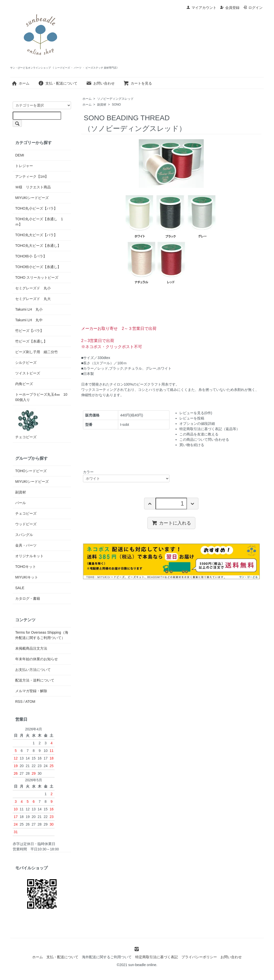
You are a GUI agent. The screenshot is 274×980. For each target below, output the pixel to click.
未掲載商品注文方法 (31, 648)
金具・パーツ (26, 545)
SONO (116, 105)
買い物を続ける (192, 445)
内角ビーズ (24, 384)
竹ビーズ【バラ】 (29, 331)
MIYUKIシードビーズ (32, 198)
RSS (19, 702)
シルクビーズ (26, 363)
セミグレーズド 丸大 (33, 299)
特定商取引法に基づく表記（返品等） (210, 429)
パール (21, 503)
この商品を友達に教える (199, 434)
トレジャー (24, 166)
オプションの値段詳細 (197, 424)
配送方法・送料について (35, 680)
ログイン (253, 8)
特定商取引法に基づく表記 (157, 957)
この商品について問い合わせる (204, 439)
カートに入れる (171, 523)
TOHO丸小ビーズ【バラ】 (36, 208)
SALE (20, 588)
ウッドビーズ (26, 524)
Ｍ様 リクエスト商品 (33, 187)
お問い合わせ (100, 83)
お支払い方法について (33, 670)
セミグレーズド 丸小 (33, 288)
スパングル (24, 535)
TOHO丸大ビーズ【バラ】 (36, 235)
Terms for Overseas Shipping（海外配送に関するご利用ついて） (42, 635)
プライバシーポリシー (199, 957)
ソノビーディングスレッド (115, 99)
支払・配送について (58, 83)
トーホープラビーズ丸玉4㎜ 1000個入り (41, 397)
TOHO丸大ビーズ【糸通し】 (38, 246)
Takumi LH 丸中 (29, 320)
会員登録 (230, 8)
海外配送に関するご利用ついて (107, 957)
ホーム (20, 83)
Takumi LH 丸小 (29, 309)
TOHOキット (26, 567)
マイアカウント (201, 8)
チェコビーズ (28, 423)
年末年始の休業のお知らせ (37, 659)
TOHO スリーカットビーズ (37, 277)
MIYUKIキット (27, 577)
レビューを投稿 (192, 418)
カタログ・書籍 (28, 598)
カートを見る (138, 83)
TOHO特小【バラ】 (31, 256)
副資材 (102, 105)
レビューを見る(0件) (196, 413)
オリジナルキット (29, 556)
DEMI (20, 155)
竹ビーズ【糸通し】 (31, 341)
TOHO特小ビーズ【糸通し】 (38, 267)
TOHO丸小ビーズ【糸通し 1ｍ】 (39, 222)
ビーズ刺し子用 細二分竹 (37, 352)
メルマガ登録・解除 (31, 691)
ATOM (30, 702)
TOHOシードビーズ (31, 471)
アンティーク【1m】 (32, 176)
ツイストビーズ (28, 373)
